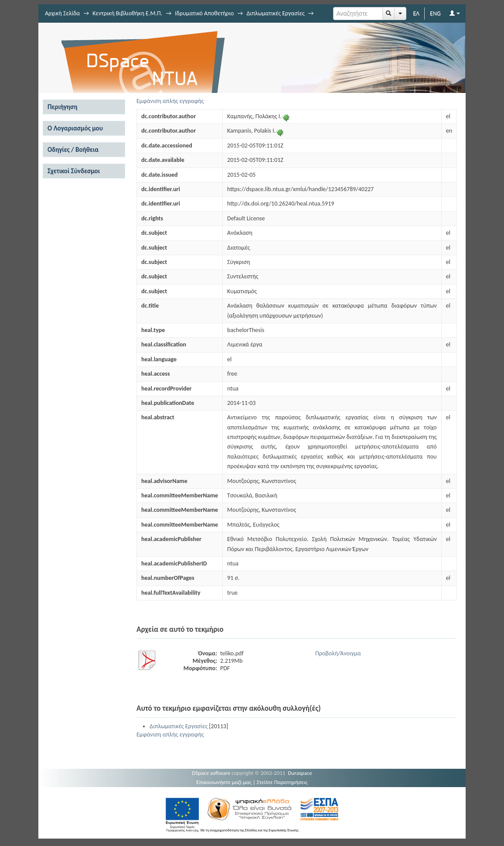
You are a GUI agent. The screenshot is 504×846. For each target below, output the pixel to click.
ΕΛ (416, 13)
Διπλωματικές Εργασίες (275, 13)
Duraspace (300, 773)
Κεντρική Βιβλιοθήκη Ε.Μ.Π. (127, 13)
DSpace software (211, 773)
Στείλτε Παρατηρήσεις (282, 782)
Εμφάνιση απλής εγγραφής (170, 101)
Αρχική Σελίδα (62, 13)
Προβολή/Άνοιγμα (338, 653)
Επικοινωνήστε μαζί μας (224, 782)
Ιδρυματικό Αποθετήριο (204, 13)
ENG (435, 13)
